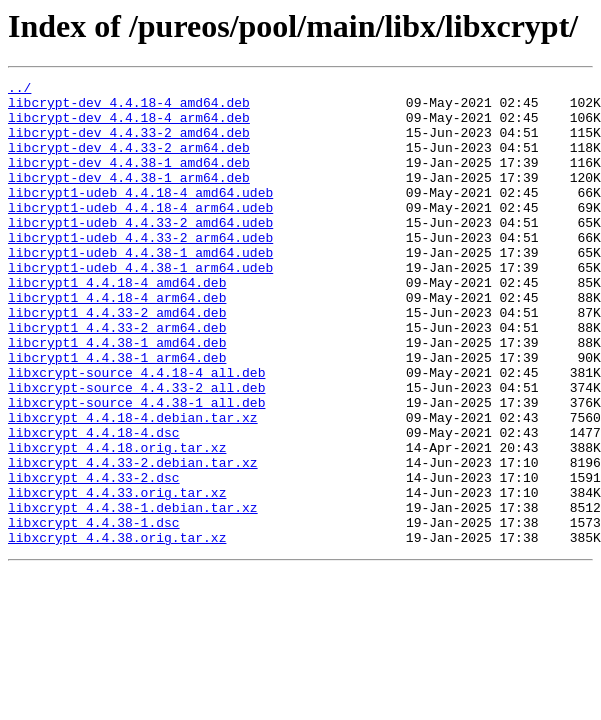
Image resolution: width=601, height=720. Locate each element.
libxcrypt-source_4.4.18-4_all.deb (136, 432)
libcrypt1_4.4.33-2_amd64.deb (117, 360)
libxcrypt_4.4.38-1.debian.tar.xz (133, 594)
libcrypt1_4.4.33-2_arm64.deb (117, 378)
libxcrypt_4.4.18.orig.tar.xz (117, 522)
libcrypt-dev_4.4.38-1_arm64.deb (129, 198)
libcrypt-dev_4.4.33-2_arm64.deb (129, 162)
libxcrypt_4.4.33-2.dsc (94, 558)
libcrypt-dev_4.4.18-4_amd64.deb (129, 108)
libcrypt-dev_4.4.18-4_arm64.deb (129, 126)
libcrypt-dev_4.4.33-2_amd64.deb (129, 144)
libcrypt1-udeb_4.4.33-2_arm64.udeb (140, 270)
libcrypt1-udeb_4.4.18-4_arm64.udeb (140, 234)
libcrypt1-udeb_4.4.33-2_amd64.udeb (140, 252)
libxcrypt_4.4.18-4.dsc (94, 504)
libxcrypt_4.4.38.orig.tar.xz (117, 630)
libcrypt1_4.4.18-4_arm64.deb (117, 342)
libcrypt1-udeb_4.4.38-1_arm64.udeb (140, 306)
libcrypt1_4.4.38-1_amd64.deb (117, 396)
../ (19, 90)
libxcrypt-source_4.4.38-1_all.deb (136, 468)
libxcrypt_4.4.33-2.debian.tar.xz (133, 540)
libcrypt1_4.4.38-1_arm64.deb (117, 414)
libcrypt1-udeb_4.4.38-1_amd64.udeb (140, 288)
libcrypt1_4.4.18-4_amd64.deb (117, 324)
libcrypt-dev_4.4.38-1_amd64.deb (129, 180)
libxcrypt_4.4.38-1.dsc (94, 612)
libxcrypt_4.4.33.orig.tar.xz (117, 576)
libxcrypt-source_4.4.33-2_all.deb (136, 450)
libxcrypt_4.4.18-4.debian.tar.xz (133, 486)
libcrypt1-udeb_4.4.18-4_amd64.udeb (140, 216)
